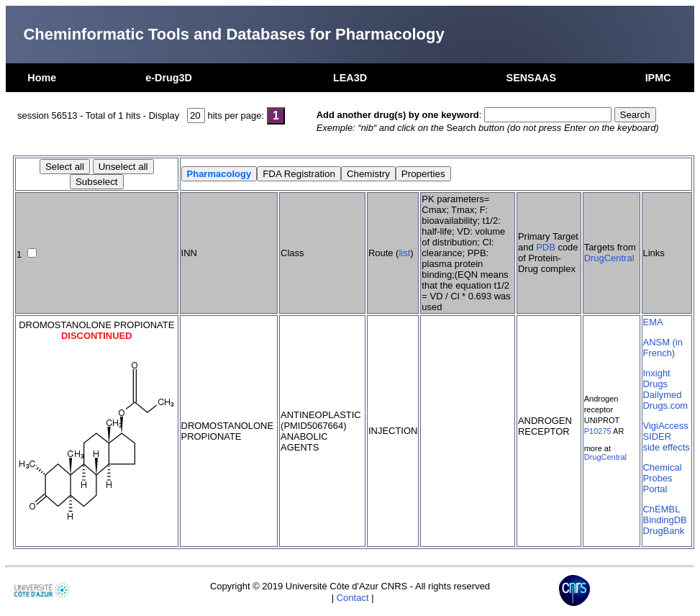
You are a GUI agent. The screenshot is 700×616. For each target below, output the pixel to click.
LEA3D (350, 78)
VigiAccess (666, 426)
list (404, 253)
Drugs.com (666, 406)
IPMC (658, 78)
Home (42, 78)
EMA (653, 322)
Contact (353, 598)
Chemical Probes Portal (663, 478)
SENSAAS (532, 78)
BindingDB (665, 520)
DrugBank (664, 531)
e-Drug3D (169, 78)
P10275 (598, 431)
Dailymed (663, 395)
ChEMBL (662, 509)
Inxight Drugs (657, 379)
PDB (546, 247)
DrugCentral (609, 258)
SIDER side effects (667, 442)
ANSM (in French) (663, 348)
